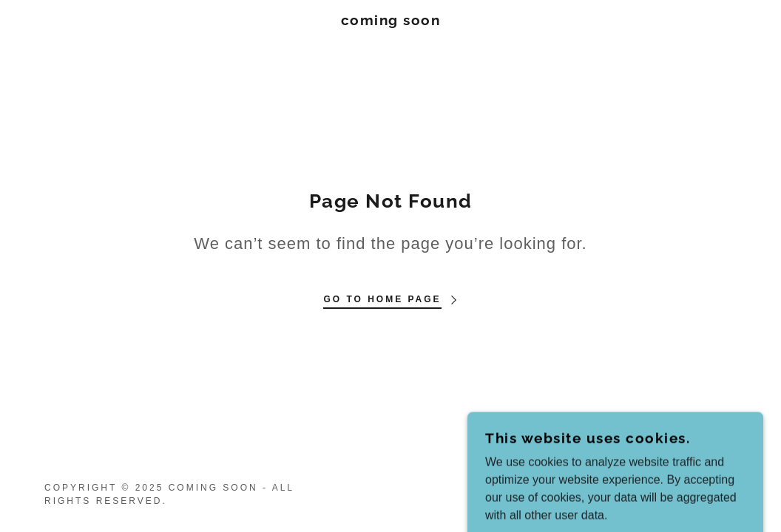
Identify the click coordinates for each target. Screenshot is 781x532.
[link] (391, 21)
